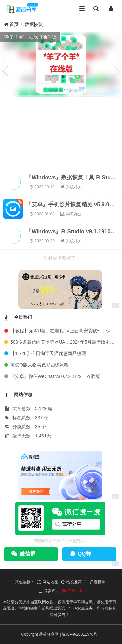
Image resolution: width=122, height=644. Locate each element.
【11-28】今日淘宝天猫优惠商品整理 (45, 353)
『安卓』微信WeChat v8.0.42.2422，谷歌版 (52, 376)
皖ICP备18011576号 (80, 634)
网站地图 (47, 582)
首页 (11, 24)
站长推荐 (71, 582)
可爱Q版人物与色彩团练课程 (36, 365)
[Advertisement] (61, 133)
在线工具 (73, 591)
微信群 (23, 554)
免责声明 (49, 591)
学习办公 (71, 214)
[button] (5, 64)
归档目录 (95, 582)
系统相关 (71, 187)
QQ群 (80, 554)
